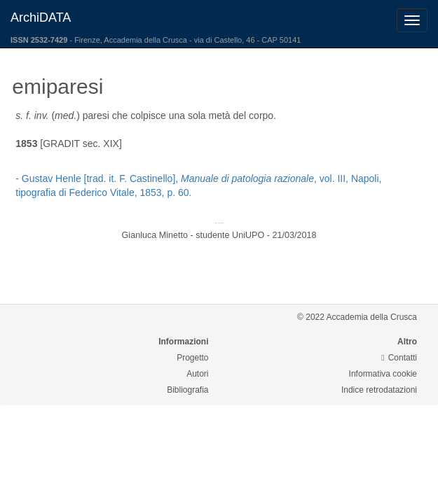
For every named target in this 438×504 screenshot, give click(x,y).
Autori (197, 374)
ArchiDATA (41, 17)
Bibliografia (187, 390)
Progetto (192, 358)
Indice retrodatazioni (379, 390)
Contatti (399, 358)
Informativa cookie (383, 374)
